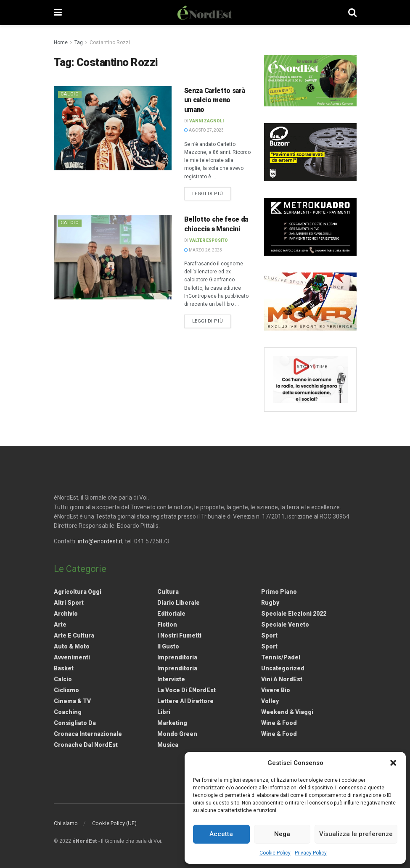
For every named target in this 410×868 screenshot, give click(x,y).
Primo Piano (279, 592)
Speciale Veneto (285, 625)
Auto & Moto (72, 646)
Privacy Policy (311, 853)
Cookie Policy (275, 853)
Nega (282, 834)
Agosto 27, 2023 (204, 130)
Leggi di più (212, 193)
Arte (60, 625)
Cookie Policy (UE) (114, 823)
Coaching (68, 712)
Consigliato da (75, 723)
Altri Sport (69, 603)
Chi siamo (66, 823)
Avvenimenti (72, 657)
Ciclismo (66, 690)
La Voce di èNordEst (186, 690)
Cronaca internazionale (88, 734)
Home (61, 42)
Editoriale (171, 614)
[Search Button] (352, 13)
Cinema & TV (72, 701)
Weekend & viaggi (287, 712)
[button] (393, 763)
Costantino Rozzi (110, 42)
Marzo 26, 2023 (203, 250)
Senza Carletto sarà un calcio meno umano (215, 100)
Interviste (171, 679)
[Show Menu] (58, 13)
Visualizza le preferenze (356, 834)
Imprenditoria (177, 657)
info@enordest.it (100, 541)
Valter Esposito (209, 240)
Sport (269, 635)
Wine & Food (279, 723)
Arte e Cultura (74, 635)
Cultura (168, 592)
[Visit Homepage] (205, 13)
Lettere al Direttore (185, 701)
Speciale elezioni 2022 (294, 614)
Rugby (270, 603)
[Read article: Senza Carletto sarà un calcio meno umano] (113, 128)
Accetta (221, 834)
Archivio (66, 614)
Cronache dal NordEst (86, 745)
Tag (79, 42)
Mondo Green (177, 734)
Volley (270, 701)
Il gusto (168, 646)
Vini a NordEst (282, 679)
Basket (64, 668)
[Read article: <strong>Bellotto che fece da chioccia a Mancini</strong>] (113, 257)
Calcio (70, 94)
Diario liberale (179, 603)
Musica (168, 745)
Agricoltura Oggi (78, 592)
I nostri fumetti (179, 635)
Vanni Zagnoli (206, 121)
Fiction (167, 625)
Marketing (172, 723)
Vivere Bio (276, 690)
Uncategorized (283, 668)
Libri (164, 712)
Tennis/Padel (281, 657)
